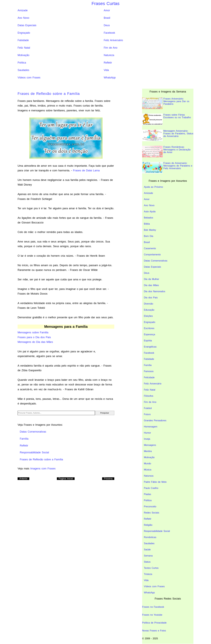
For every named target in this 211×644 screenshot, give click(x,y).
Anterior (23, 479)
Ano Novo (23, 18)
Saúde (147, 550)
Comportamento (152, 255)
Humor (147, 433)
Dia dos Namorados (155, 291)
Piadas (147, 494)
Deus (107, 25)
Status (147, 562)
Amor (107, 10)
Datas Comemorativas (156, 261)
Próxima (108, 479)
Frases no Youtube (152, 615)
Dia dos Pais (151, 298)
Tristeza (148, 574)
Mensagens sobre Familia (33, 332)
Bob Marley (150, 230)
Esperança (150, 334)
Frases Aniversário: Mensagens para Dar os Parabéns (166, 103)
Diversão (149, 304)
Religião (148, 525)
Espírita (148, 341)
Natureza (109, 55)
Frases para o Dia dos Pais (34, 337)
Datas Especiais (27, 25)
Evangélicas (150, 347)
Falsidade (23, 40)
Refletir (108, 63)
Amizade (23, 10)
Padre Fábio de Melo (155, 482)
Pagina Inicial (66, 479)
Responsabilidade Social (157, 531)
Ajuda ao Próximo (153, 187)
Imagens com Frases (43, 469)
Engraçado (24, 33)
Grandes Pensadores (155, 420)
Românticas (150, 537)
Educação (149, 310)
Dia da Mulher (152, 279)
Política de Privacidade (154, 623)
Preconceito (150, 507)
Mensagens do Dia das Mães (35, 342)
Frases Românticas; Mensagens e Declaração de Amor (166, 152)
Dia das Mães (151, 285)
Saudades (23, 70)
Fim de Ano (111, 48)
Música (148, 470)
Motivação (23, 55)
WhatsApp (110, 78)
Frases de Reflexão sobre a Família (49, 94)
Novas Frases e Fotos (154, 631)
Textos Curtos (151, 568)
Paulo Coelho (151, 488)
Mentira (148, 451)
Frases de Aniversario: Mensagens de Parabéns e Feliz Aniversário (167, 168)
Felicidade (149, 377)
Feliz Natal (24, 48)
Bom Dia (149, 236)
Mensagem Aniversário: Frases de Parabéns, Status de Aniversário (168, 135)
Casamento (150, 248)
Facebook (109, 33)
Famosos (149, 371)
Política (22, 63)
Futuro (147, 414)
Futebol (148, 408)
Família (148, 365)
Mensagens (150, 445)
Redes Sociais (152, 513)
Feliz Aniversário (113, 40)
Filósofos (149, 396)
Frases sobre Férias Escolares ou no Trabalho (166, 119)
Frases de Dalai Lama (86, 170)
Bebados (149, 218)
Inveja (147, 439)
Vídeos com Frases (29, 78)
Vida (106, 70)
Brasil (107, 18)
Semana (148, 556)
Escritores (149, 328)
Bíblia (147, 224)
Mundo (147, 464)
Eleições (148, 316)
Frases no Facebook (153, 607)
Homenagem (151, 427)
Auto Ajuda (150, 212)
